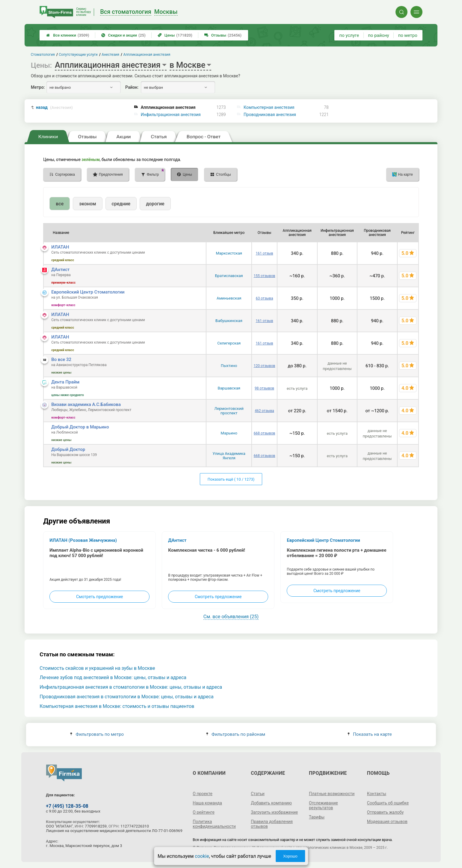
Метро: (38, 87)
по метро (408, 35)
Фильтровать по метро (97, 734)
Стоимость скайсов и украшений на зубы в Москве (97, 668)
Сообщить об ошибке (388, 803)
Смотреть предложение (99, 597)
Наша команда (207, 803)
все (60, 204)
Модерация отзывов (387, 822)
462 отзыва (264, 411)
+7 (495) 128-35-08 (67, 806)
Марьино (229, 433)
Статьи (258, 794)
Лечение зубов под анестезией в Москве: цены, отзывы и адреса (113, 677)
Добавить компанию (271, 803)
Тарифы (317, 817)
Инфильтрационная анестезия (171, 115)
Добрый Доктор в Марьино (80, 427)
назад (54, 107)
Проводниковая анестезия (270, 115)
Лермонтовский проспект (229, 411)
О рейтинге (204, 812)
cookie (202, 856)
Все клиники (68, 35)
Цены (175, 35)
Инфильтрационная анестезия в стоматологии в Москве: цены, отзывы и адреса (131, 687)
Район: (132, 87)
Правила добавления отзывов (272, 824)
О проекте (203, 794)
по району (378, 35)
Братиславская (229, 276)
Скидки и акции (123, 35)
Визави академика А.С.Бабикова (86, 404)
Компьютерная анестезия (269, 107)
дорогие (155, 204)
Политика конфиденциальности (214, 824)
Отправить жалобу (385, 812)
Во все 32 (61, 359)
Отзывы (223, 35)
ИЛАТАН (60, 247)
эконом (87, 204)
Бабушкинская (229, 321)
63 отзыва (265, 298)
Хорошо (290, 856)
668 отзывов (265, 433)
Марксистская (229, 253)
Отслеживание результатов (323, 805)
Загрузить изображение (274, 812)
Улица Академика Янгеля (229, 456)
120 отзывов (265, 366)
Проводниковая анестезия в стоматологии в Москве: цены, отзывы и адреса (127, 697)
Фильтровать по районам (236, 734)
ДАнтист (60, 270)
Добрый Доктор (68, 449)
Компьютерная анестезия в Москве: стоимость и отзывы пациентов (117, 706)
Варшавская (229, 388)
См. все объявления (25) (231, 617)
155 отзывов (265, 276)
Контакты (377, 794)
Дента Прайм (65, 382)
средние (121, 204)
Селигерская (229, 343)
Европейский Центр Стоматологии (88, 292)
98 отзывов (264, 388)
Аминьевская (229, 298)
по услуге (349, 35)
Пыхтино (229, 366)
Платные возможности (332, 794)
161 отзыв (265, 253)
